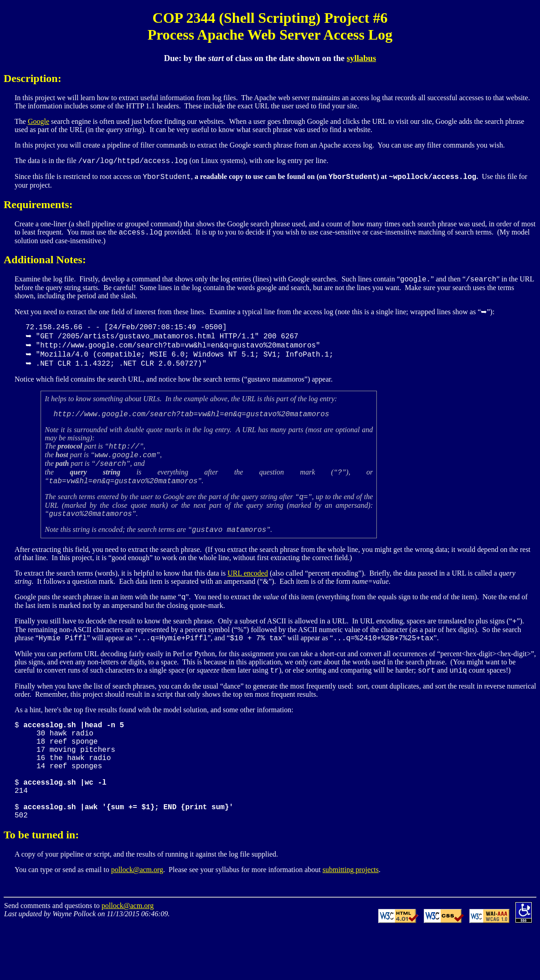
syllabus (361, 58)
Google (39, 121)
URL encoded (248, 597)
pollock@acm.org (137, 921)
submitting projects (351, 921)
